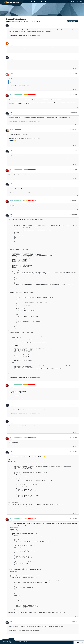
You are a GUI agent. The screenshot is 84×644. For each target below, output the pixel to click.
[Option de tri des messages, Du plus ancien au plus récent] (65, 21)
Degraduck (12, 43)
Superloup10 (12, 129)
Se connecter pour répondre (72, 21)
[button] (68, 1)
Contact (20, 641)
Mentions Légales (24, 641)
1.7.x (12, 21)
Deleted (11, 74)
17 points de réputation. (32, 143)
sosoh (11, 25)
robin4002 (12, 95)
